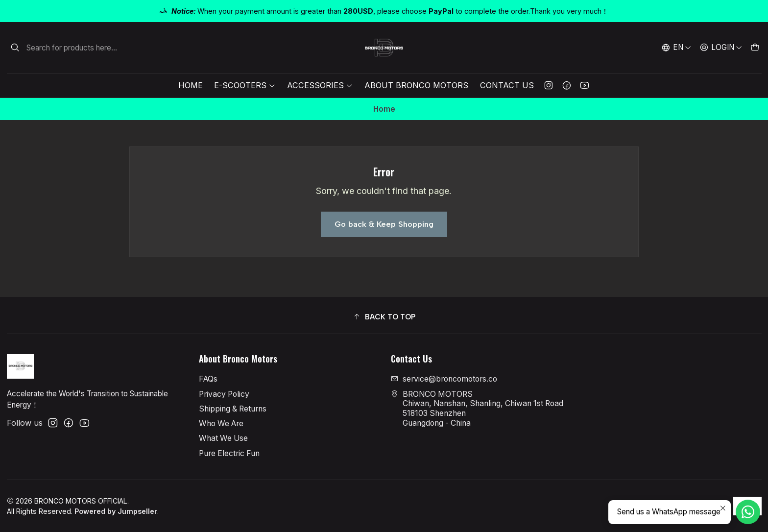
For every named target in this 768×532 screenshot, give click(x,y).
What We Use (223, 438)
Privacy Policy (224, 394)
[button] (384, 317)
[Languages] (677, 48)
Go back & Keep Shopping (384, 224)
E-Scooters (245, 85)
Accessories (320, 85)
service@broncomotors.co (444, 379)
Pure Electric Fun (229, 453)
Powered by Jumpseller (116, 511)
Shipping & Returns (233, 409)
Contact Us (507, 85)
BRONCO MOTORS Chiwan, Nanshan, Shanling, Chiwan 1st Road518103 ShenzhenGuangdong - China (477, 409)
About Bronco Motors (416, 85)
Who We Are (221, 423)
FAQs (208, 379)
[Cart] (755, 48)
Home (191, 85)
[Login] (721, 48)
